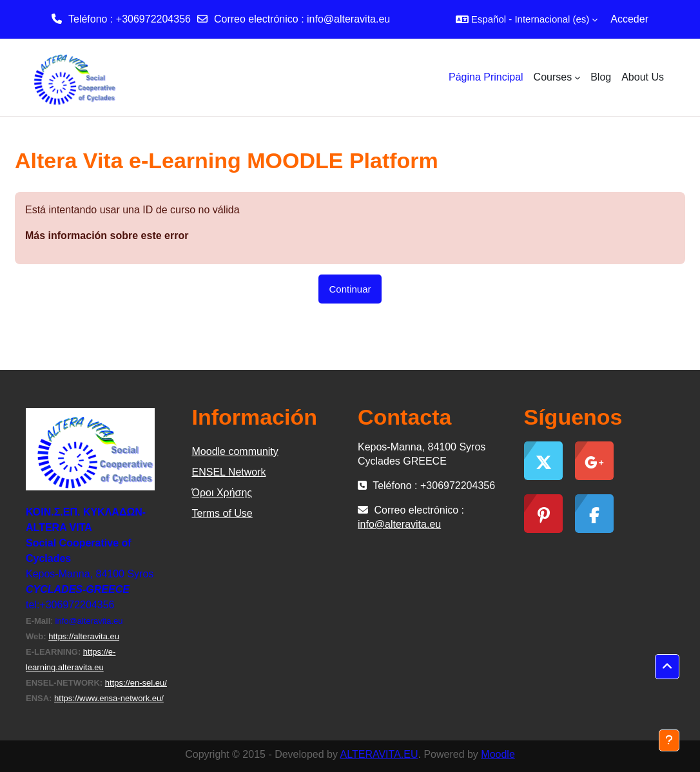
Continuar (350, 289)
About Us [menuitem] (643, 77)
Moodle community (235, 451)
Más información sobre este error (107, 236)
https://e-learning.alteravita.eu (71, 660)
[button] (527, 19)
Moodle (498, 754)
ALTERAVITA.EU (379, 754)
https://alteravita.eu (84, 636)
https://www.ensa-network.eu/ (109, 698)
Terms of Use (222, 513)
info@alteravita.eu (348, 19)
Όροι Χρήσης (222, 493)
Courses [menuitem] (553, 77)
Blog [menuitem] (601, 77)
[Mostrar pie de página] (669, 740)
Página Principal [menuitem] (486, 77)
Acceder (629, 19)
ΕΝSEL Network (229, 472)
